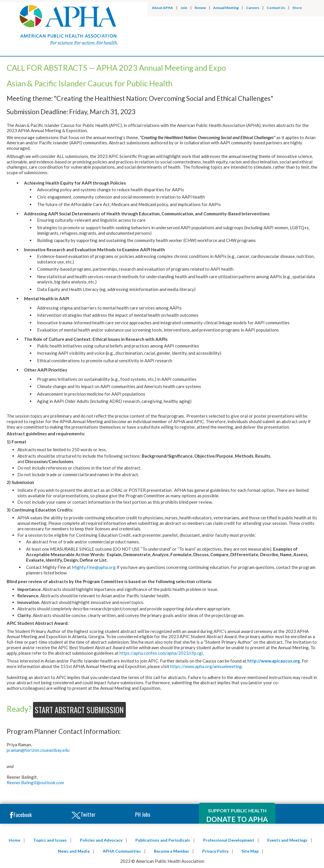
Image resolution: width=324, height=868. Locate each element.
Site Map (250, 851)
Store (297, 8)
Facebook (21, 815)
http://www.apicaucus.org (274, 661)
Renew (200, 8)
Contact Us (276, 8)
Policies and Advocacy (101, 840)
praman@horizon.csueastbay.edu (38, 750)
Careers (253, 8)
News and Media (74, 851)
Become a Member (172, 851)
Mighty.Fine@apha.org (94, 567)
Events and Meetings (287, 840)
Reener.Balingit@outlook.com (35, 783)
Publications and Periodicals (163, 840)
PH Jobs (143, 814)
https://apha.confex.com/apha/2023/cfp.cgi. (162, 653)
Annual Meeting (226, 8)
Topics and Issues (50, 840)
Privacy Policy (215, 851)
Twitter (83, 815)
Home (14, 840)
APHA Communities (122, 851)
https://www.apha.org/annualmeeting (206, 666)
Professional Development (229, 840)
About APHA (162, 8)
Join (184, 8)
